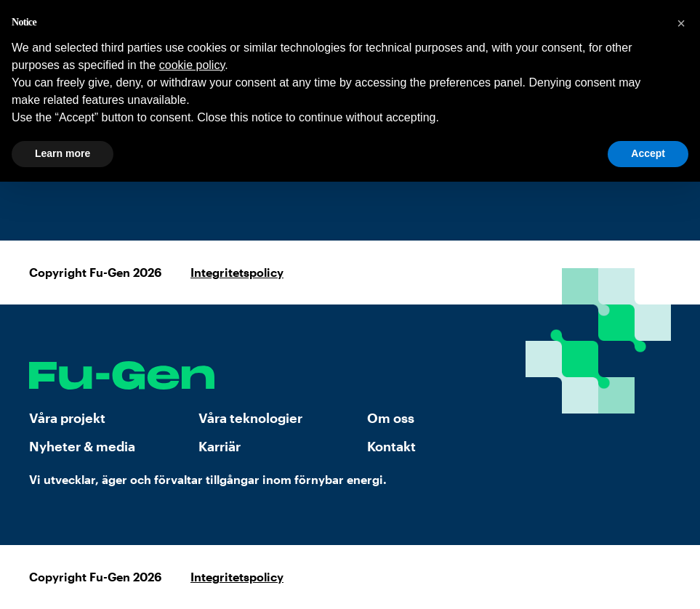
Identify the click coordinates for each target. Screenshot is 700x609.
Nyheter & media (82, 446)
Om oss (391, 418)
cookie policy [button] (192, 65)
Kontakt (391, 446)
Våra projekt (67, 418)
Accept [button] (648, 153)
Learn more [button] (63, 153)
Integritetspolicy (237, 272)
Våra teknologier (250, 418)
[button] (681, 23)
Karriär (220, 446)
